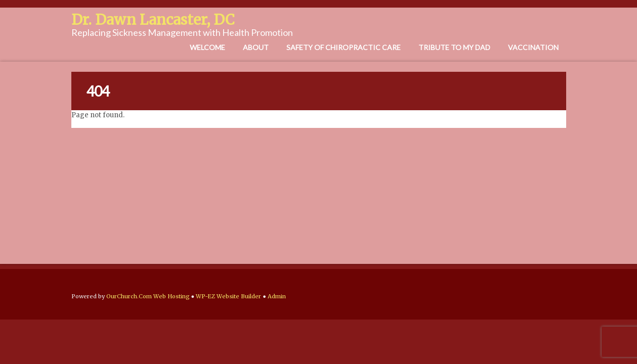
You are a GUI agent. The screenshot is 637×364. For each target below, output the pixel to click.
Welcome (207, 48)
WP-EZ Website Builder (228, 296)
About (256, 48)
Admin (277, 296)
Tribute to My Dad (454, 48)
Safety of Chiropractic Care (344, 48)
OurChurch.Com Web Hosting (148, 296)
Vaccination (533, 48)
